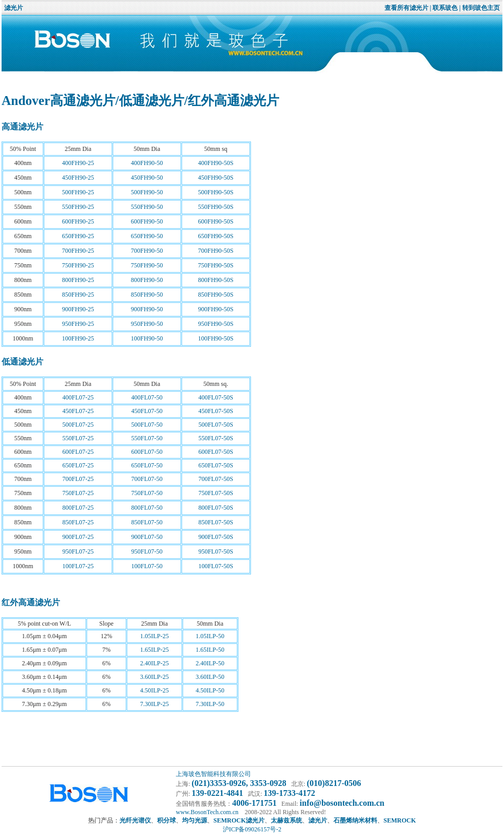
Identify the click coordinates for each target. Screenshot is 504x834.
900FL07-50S (216, 537)
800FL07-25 (78, 508)
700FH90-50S (215, 251)
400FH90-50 (147, 163)
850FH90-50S (215, 295)
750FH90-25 (78, 265)
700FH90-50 (147, 251)
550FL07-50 (147, 438)
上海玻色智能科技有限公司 (213, 774)
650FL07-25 (78, 465)
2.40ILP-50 (210, 663)
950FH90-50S (215, 324)
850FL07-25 (78, 522)
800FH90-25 (78, 280)
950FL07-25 (78, 551)
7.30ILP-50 (210, 704)
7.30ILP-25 (155, 704)
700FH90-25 (78, 251)
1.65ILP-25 (155, 650)
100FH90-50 (147, 338)
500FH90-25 (78, 192)
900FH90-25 (78, 309)
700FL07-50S (216, 479)
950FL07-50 (147, 551)
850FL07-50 (147, 522)
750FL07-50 (147, 493)
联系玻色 (445, 8)
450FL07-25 (78, 411)
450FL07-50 (147, 411)
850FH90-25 (78, 295)
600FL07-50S (216, 452)
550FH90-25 (78, 207)
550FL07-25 (78, 438)
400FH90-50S (215, 163)
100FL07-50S (216, 566)
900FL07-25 (78, 537)
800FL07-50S (216, 508)
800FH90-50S (215, 280)
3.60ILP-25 (155, 677)
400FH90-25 (78, 163)
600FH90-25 (78, 221)
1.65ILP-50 (210, 650)
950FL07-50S (216, 551)
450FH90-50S (215, 178)
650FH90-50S (215, 236)
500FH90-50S (215, 192)
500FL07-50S (216, 425)
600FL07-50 (147, 452)
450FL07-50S (216, 411)
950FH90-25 (78, 324)
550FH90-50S (215, 207)
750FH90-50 (147, 265)
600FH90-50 (147, 221)
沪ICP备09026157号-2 (252, 829)
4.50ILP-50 (210, 690)
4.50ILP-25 (155, 690)
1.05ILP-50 (210, 636)
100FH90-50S (215, 338)
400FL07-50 (147, 397)
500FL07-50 (147, 425)
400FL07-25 (78, 397)
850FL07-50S (216, 522)
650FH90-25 (78, 236)
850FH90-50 (147, 295)
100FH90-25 (78, 338)
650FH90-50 (147, 236)
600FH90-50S (215, 221)
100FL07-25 (78, 566)
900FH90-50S (215, 309)
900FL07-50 (147, 537)
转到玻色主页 (481, 8)
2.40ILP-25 (155, 663)
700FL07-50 (147, 479)
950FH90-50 (147, 324)
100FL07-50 (147, 566)
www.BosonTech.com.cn (207, 812)
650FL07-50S (216, 465)
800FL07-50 (147, 508)
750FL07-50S (216, 493)
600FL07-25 (78, 452)
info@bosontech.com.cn (342, 803)
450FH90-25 (78, 178)
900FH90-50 (147, 309)
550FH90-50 (147, 207)
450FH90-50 (147, 178)
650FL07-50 (147, 465)
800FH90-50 (147, 280)
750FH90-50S (215, 265)
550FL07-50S (216, 438)
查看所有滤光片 (406, 8)
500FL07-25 (78, 425)
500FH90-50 (147, 192)
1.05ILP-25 (155, 636)
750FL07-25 (78, 493)
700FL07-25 (78, 479)
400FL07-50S (216, 397)
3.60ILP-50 (210, 677)
